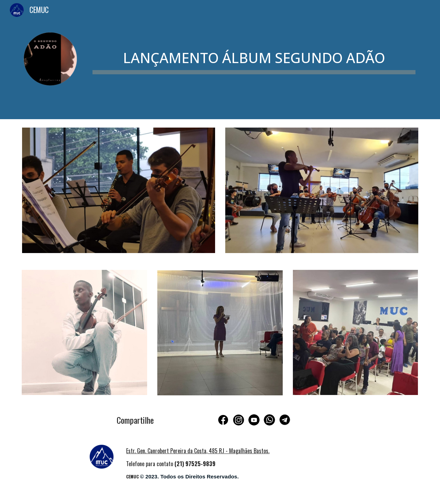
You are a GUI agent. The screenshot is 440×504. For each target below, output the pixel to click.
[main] (254, 54)
